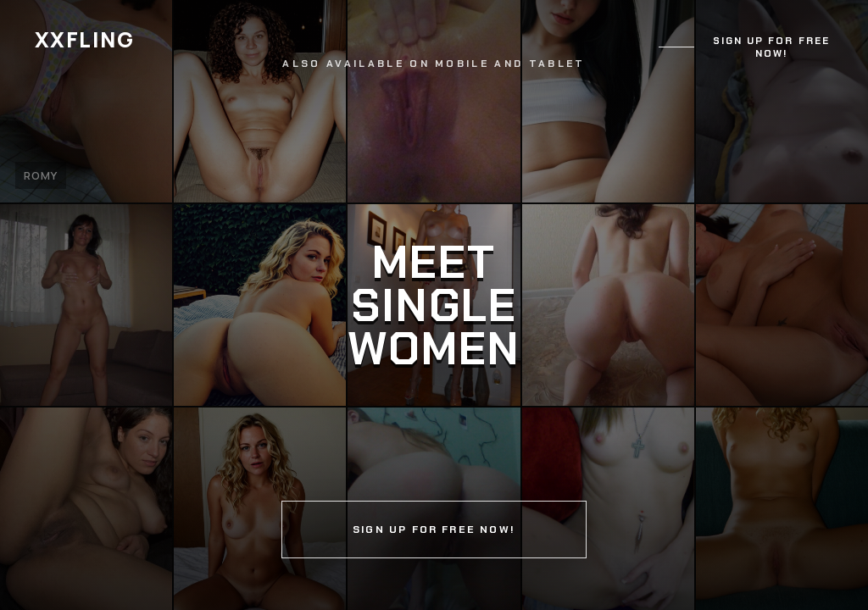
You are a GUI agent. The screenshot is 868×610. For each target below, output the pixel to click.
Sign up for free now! (771, 47)
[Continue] (434, 305)
